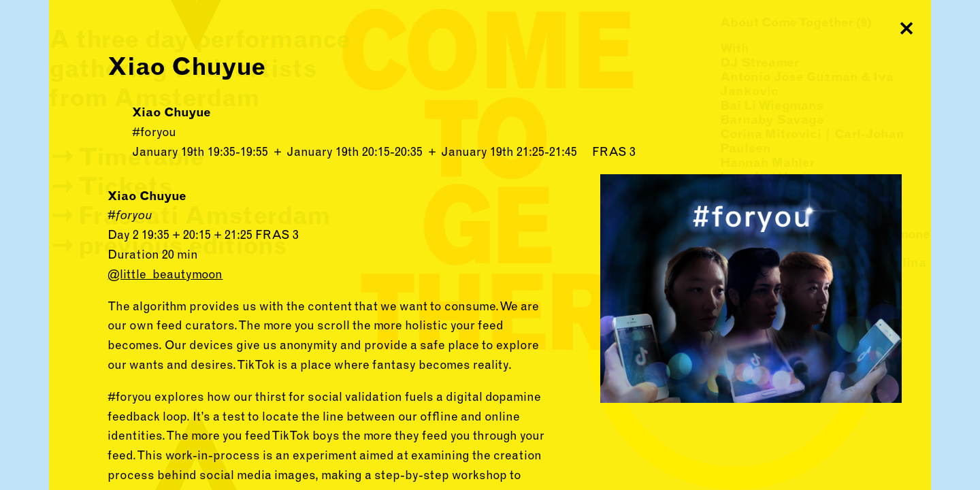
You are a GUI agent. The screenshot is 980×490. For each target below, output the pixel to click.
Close (906, 24)
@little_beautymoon (165, 274)
